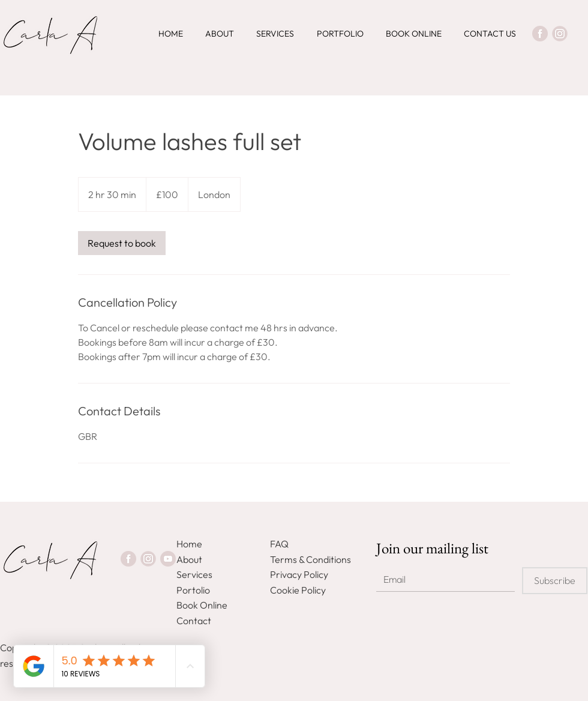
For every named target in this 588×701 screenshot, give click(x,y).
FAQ (279, 544)
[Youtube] (168, 559)
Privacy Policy (299, 574)
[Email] (442, 579)
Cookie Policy (298, 590)
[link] (122, 243)
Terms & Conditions (310, 559)
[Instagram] (560, 34)
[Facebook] (540, 34)
